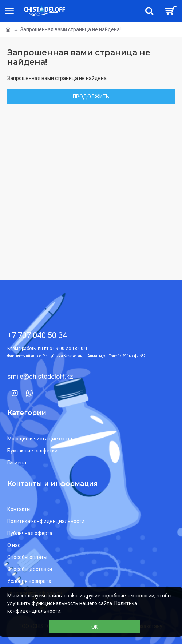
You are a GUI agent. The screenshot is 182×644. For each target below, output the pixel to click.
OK (95, 627)
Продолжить (91, 97)
